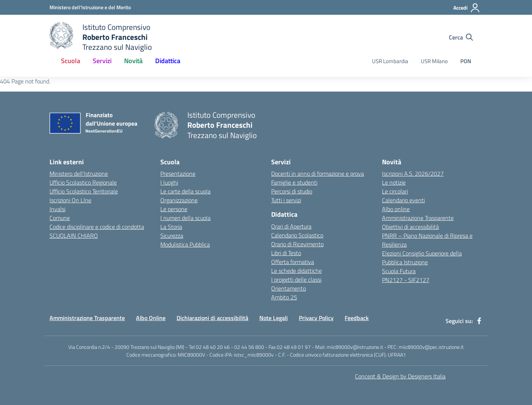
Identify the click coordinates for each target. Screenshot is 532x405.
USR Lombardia (390, 61)
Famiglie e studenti (294, 182)
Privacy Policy (316, 318)
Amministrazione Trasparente (418, 218)
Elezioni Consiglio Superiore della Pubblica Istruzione (422, 258)
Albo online (396, 209)
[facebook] (479, 321)
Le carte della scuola (185, 191)
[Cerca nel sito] (461, 37)
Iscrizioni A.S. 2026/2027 (413, 174)
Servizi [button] (102, 61)
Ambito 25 (284, 297)
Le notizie (394, 182)
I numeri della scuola (185, 218)
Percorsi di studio (292, 191)
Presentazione (178, 174)
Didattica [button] (168, 61)
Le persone (174, 209)
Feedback (357, 318)
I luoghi (169, 182)
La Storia (171, 227)
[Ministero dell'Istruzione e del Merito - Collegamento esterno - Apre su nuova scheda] (90, 7)
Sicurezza (172, 236)
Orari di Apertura (291, 226)
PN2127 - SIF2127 (406, 280)
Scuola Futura (399, 271)
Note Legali (274, 318)
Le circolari (395, 191)
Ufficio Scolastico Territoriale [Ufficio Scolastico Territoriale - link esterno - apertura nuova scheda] (84, 191)
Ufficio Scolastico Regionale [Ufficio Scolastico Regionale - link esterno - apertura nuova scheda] (83, 182)
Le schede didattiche (296, 271)
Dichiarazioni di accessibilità (212, 318)
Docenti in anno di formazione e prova (318, 174)
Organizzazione (179, 200)
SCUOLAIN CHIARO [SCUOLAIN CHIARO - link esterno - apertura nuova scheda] (74, 236)
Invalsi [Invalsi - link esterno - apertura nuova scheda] (57, 209)
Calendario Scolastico (297, 235)
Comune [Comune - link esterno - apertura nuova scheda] (60, 218)
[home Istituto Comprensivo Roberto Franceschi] (101, 37)
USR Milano (434, 61)
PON (466, 61)
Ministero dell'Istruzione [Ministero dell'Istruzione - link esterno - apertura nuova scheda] (79, 174)
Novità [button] (133, 61)
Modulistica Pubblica (185, 244)
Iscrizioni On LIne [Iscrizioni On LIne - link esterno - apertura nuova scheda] (70, 200)
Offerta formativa (293, 262)
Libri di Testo (286, 253)
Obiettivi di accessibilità (410, 227)
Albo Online (151, 318)
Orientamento (289, 288)
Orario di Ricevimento (297, 244)
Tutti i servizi (286, 200)
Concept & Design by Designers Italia (400, 376)
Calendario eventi (403, 200)
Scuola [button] (71, 61)
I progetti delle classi (296, 279)
